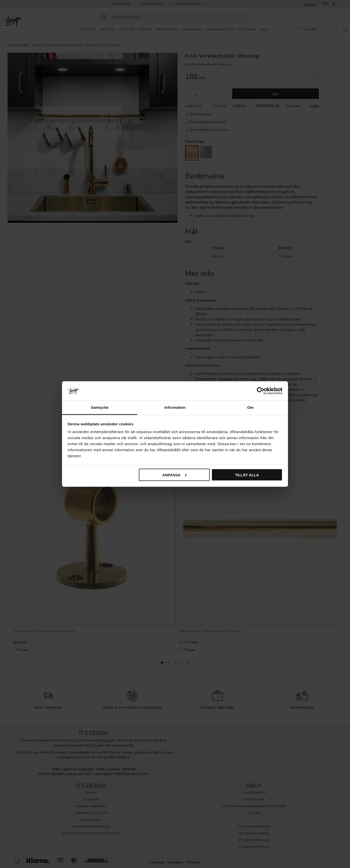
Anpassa (174, 475)
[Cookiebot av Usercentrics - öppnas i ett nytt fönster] (260, 391)
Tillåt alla (247, 475)
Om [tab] (250, 407)
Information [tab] (175, 407)
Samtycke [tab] (100, 407)
